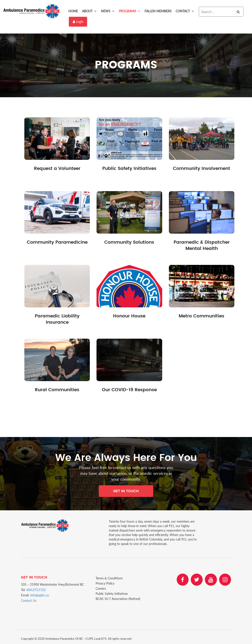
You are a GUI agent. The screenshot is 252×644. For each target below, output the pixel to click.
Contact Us (29, 600)
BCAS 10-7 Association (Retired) (118, 599)
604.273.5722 (36, 589)
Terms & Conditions (109, 578)
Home (73, 11)
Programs (130, 11)
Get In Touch (126, 491)
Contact (185, 11)
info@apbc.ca (39, 595)
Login (78, 21)
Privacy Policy (105, 583)
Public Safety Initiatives (112, 593)
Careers (101, 588)
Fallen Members (158, 11)
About (89, 11)
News (108, 11)
